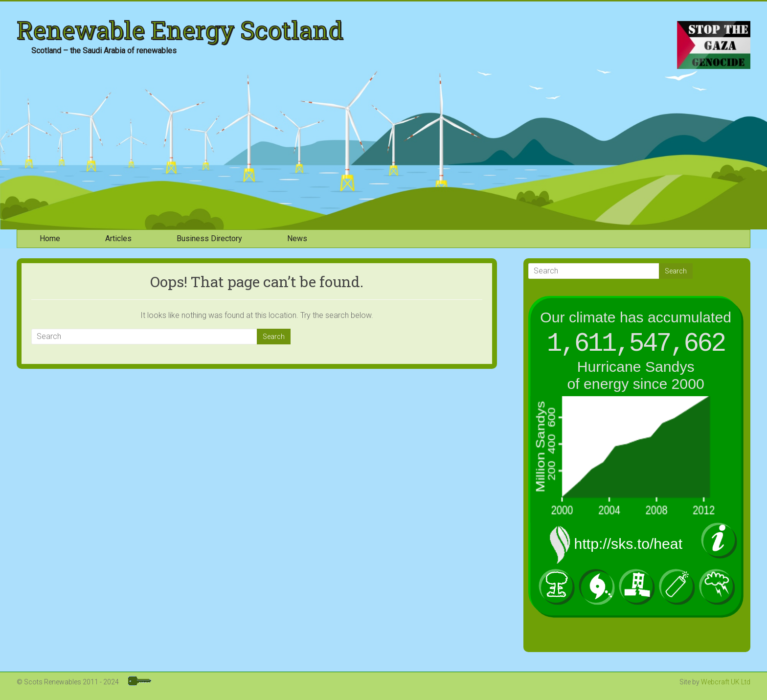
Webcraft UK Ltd (726, 682)
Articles (118, 238)
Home (50, 238)
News (297, 238)
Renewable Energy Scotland (180, 30)
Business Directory (209, 238)
